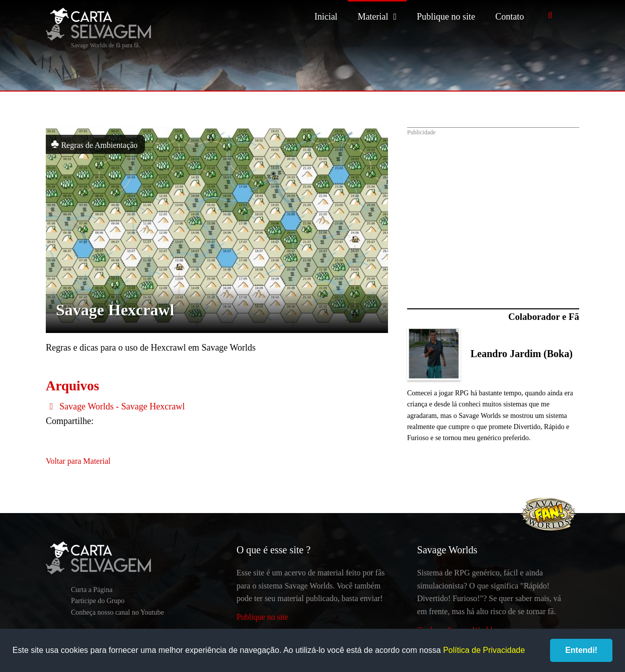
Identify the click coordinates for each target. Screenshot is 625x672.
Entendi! (581, 650)
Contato (510, 17)
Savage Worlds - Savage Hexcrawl (115, 406)
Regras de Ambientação (94, 144)
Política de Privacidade (484, 650)
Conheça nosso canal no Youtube (118, 612)
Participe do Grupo (98, 601)
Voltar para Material (78, 461)
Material (373, 17)
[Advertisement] (493, 213)
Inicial (326, 17)
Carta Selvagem (98, 24)
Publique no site (446, 17)
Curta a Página (92, 590)
